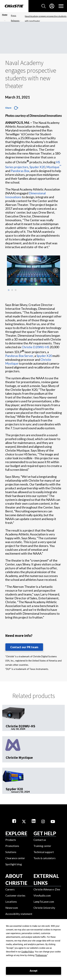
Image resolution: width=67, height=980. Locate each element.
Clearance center (15, 858)
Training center (42, 846)
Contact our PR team (24, 647)
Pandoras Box (20, 171)
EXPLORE (16, 833)
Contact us (40, 840)
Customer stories (15, 895)
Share (8, 108)
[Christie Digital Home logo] (14, 6)
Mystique (54, 167)
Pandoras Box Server (19, 356)
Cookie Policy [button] (28, 952)
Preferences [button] (41, 955)
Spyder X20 (37, 167)
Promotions (12, 846)
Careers (10, 889)
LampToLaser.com (44, 902)
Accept (33, 971)
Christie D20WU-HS (35, 347)
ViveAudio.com (42, 895)
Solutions (11, 852)
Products (11, 840)
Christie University (44, 908)
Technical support (44, 852)
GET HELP (45, 833)
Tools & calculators (45, 858)
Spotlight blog (14, 864)
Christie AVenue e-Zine (47, 889)
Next (56, 271)
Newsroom (12, 908)
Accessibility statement (19, 914)
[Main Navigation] (61, 6)
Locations (11, 902)
